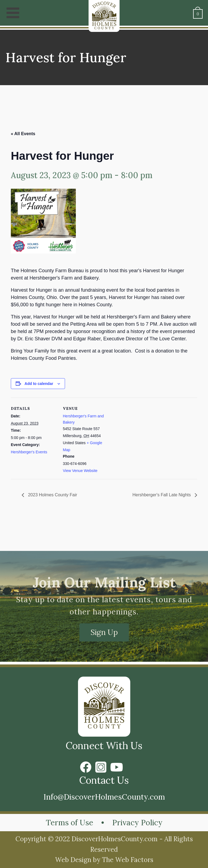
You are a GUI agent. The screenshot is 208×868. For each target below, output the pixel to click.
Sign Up (104, 632)
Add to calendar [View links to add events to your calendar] (39, 384)
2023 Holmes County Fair (52, 495)
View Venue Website (80, 471)
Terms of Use (69, 823)
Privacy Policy (137, 823)
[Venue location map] (143, 435)
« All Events (23, 134)
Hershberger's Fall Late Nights (162, 495)
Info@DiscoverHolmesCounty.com (104, 797)
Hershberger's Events (29, 452)
